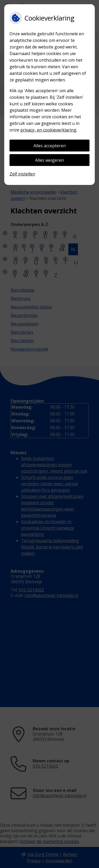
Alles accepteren (50, 146)
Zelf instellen (22, 174)
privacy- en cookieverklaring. (49, 130)
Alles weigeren (49, 160)
